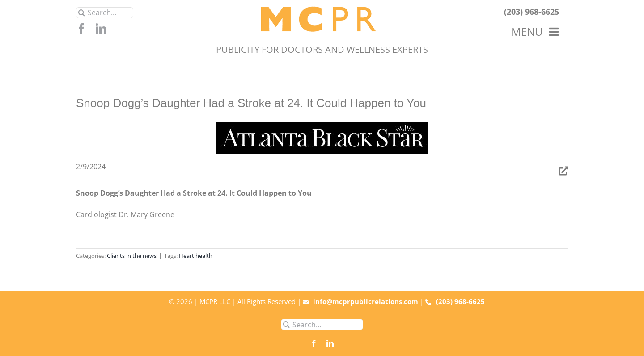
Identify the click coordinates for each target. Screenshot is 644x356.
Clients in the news (132, 256)
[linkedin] (101, 29)
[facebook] (81, 29)
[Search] (82, 13)
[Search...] (105, 13)
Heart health (196, 256)
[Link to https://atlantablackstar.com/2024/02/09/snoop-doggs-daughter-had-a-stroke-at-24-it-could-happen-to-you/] (563, 171)
